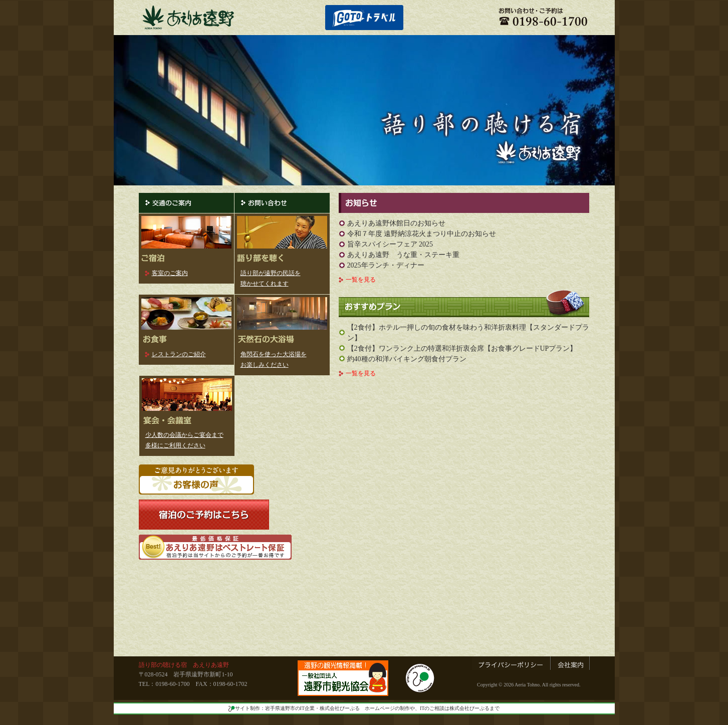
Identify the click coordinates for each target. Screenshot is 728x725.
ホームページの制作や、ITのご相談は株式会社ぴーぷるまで (432, 708)
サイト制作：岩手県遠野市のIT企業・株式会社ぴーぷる (294, 708)
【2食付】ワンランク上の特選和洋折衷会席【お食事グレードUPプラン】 (462, 348)
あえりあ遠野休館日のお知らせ (396, 223)
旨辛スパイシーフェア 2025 (390, 244)
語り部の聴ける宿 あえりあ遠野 (184, 665)
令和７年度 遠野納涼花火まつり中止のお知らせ (422, 234)
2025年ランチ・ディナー (386, 265)
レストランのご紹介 (179, 354)
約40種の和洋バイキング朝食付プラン (407, 359)
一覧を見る (361, 280)
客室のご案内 (170, 273)
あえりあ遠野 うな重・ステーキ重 (403, 255)
